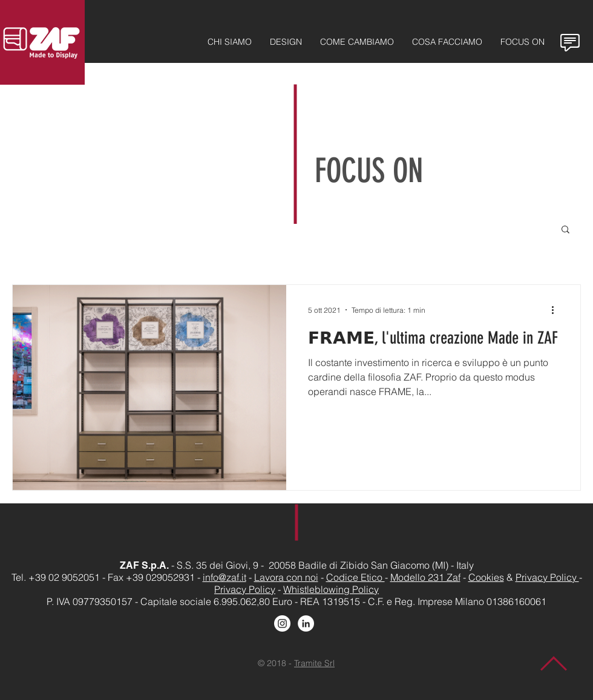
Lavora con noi (286, 577)
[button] (565, 230)
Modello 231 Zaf (425, 577)
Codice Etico (355, 577)
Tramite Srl (314, 663)
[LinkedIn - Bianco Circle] (306, 623)
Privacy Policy (547, 577)
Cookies (486, 577)
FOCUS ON (369, 171)
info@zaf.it (224, 577)
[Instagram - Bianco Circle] (282, 623)
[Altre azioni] (557, 310)
